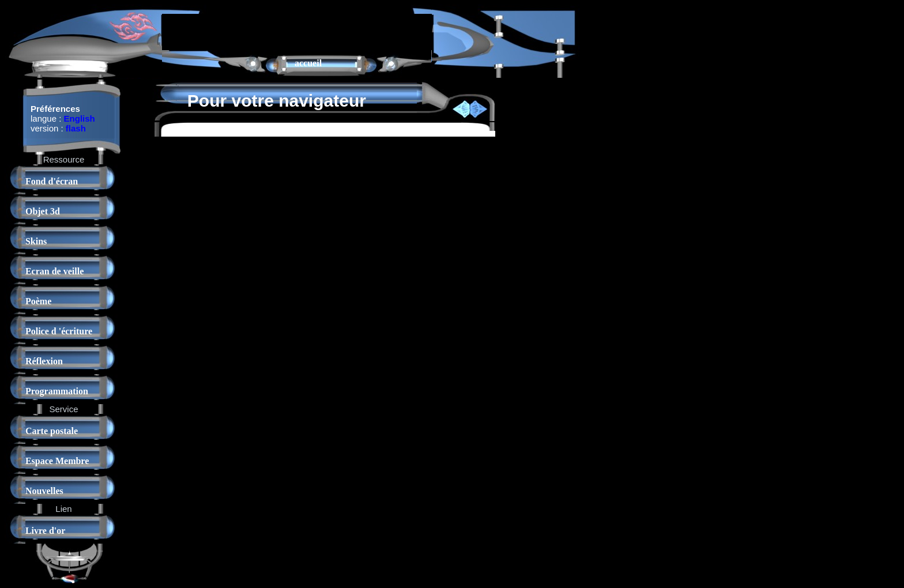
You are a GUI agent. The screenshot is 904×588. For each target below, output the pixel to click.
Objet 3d (43, 211)
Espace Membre (57, 461)
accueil (308, 63)
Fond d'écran (52, 181)
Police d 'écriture (59, 331)
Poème (38, 301)
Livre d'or (45, 531)
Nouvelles (44, 491)
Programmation (57, 391)
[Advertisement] (297, 31)
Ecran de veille (54, 271)
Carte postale (52, 431)
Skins (36, 241)
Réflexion (44, 361)
